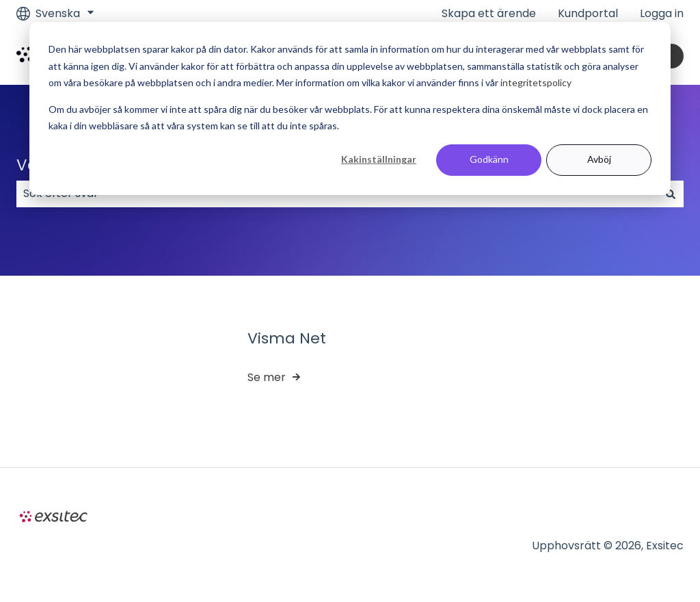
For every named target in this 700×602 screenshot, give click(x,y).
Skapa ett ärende (489, 14)
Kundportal (588, 14)
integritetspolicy (536, 82)
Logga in (662, 14)
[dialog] (350, 108)
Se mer (267, 377)
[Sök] (671, 194)
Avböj (599, 159)
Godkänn (489, 159)
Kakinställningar (379, 159)
